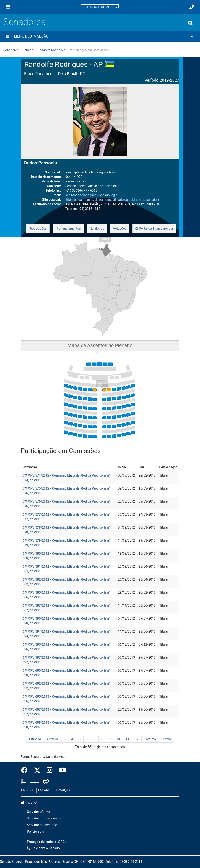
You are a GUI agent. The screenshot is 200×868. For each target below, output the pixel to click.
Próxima (150, 739)
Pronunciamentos (68, 229)
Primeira (35, 739)
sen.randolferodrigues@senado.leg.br (92, 195)
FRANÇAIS (64, 790)
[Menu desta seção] (8, 36)
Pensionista (36, 832)
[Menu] (8, 7)
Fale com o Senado (43, 848)
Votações (120, 229)
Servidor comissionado (44, 818)
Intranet (29, 803)
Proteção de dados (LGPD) (46, 842)
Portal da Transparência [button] (154, 229)
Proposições (38, 229)
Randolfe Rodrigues (52, 50)
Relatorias (97, 229)
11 (127, 739)
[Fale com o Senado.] (192, 7)
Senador (29, 50)
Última (166, 739)
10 (118, 739)
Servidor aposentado (42, 825)
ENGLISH (28, 790)
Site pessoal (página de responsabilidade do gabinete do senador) (112, 200)
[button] (100, 36)
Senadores (24, 22)
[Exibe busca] (190, 23)
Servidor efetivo (38, 812)
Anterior (53, 739)
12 (137, 739)
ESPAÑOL (45, 790)
